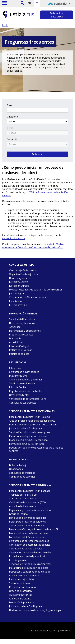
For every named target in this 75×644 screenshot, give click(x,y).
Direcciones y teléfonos (22, 323)
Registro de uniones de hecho (26, 391)
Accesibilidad (16, 342)
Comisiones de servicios (22, 477)
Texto (10, 105)
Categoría (12, 117)
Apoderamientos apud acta (24, 575)
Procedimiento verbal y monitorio (28, 556)
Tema (10, 128)
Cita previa (15, 368)
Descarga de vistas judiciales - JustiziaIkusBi (33, 425)
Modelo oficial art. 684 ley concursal (29, 533)
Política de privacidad (21, 350)
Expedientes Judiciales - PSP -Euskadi (29, 491)
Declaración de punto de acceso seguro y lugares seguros (36, 449)
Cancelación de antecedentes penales (30, 545)
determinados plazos (14, 238)
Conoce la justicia (21, 265)
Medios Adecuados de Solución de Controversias (36, 290)
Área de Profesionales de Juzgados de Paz (32, 421)
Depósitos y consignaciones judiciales (30, 572)
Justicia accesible (18, 305)
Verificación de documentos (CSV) (27, 399)
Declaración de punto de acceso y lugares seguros (37, 610)
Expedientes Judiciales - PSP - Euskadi (30, 417)
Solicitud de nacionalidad (23, 383)
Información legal (19, 346)
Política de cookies (19, 354)
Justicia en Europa (19, 286)
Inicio (5, 25)
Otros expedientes (19, 395)
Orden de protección (20, 591)
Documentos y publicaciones (25, 331)
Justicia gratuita (18, 560)
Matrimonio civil (18, 376)
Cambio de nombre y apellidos (26, 380)
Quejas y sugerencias (21, 595)
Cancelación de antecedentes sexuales (30, 552)
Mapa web (15, 338)
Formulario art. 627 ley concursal (27, 444)
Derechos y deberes (20, 278)
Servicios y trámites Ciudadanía (30, 485)
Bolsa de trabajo (18, 465)
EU (29, 3)
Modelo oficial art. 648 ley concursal (29, 440)
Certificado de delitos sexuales (26, 549)
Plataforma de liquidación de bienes (29, 436)
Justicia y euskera (19, 282)
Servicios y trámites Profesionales (32, 411)
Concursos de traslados (22, 473)
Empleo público (19, 459)
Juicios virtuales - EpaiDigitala (25, 428)
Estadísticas (16, 301)
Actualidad (15, 327)
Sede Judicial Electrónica (22, 319)
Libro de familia (18, 387)
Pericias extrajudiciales (22, 579)
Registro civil (18, 362)
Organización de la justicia (24, 274)
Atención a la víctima (20, 599)
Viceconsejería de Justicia (23, 270)
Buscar (38, 154)
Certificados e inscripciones (24, 372)
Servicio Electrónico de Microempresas (30, 432)
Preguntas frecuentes (21, 335)
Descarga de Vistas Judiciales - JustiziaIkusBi (33, 529)
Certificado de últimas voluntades (27, 525)
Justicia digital (17, 293)
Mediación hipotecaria (21, 602)
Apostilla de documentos (23, 506)
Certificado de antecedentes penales (29, 541)
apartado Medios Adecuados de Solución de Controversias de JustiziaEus (33, 246)
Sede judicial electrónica (57, 15)
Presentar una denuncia (22, 587)
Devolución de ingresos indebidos (28, 518)
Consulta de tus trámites (23, 403)
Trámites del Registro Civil (24, 495)
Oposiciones (16, 469)
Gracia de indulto (18, 514)
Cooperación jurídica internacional (28, 297)
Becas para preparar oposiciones (27, 522)
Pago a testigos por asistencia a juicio (30, 510)
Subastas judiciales (20, 583)
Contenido (13, 139)
